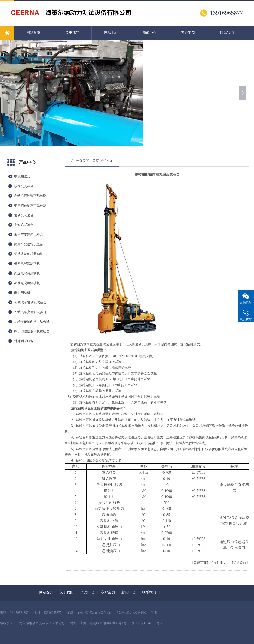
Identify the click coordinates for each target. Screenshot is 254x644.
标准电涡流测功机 (27, 283)
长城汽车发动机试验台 (30, 302)
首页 (96, 161)
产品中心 (111, 33)
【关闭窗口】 (240, 563)
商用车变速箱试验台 (29, 244)
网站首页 (33, 33)
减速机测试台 (24, 186)
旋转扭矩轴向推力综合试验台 (35, 322)
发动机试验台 (24, 215)
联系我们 (227, 33)
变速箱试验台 (24, 225)
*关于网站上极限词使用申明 (137, 613)
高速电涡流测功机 (27, 273)
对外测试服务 (24, 341)
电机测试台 (22, 177)
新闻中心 (150, 33)
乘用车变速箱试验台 (29, 235)
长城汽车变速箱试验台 (30, 312)
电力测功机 (22, 293)
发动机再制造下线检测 (30, 196)
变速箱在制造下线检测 (30, 206)
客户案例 (188, 33)
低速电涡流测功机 (27, 264)
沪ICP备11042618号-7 (147, 623)
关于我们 (72, 33)
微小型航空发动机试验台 (32, 331)
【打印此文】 (220, 563)
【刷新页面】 (200, 563)
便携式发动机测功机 (29, 254)
